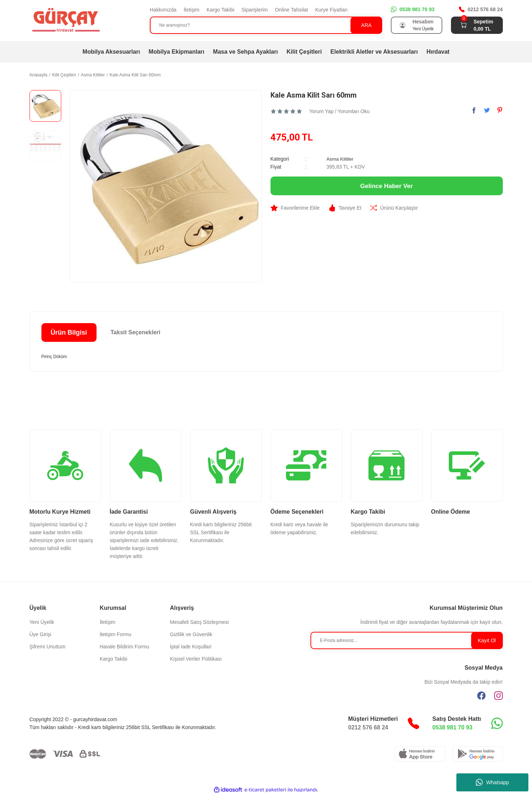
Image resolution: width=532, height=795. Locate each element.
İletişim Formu (116, 634)
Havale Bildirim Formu (125, 647)
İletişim (192, 10)
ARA (366, 25)
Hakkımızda (163, 10)
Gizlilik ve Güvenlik (191, 634)
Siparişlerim (254, 10)
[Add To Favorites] (295, 208)
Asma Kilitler (340, 159)
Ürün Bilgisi (69, 332)
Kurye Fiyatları (331, 10)
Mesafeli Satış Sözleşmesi (199, 622)
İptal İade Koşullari (191, 647)
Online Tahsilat (291, 10)
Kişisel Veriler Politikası (196, 659)
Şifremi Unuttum (48, 647)
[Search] (266, 25)
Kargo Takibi (220, 10)
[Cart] (464, 25)
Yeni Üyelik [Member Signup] (423, 29)
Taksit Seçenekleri (135, 332)
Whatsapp (492, 782)
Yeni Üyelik (42, 622)
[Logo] (66, 20)
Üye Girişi (41, 634)
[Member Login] (402, 25)
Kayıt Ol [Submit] (487, 640)
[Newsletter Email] (407, 640)
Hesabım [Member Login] (423, 22)
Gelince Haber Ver (386, 186)
